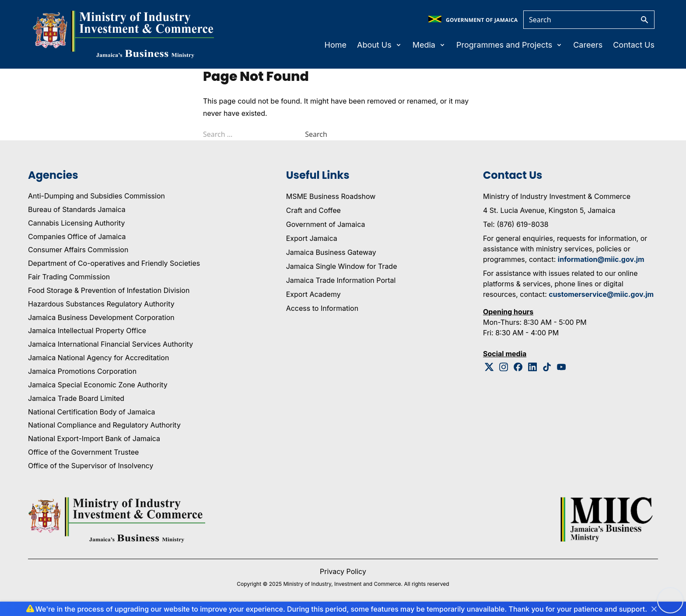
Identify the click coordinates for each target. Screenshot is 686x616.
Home (336, 45)
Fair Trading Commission (69, 277)
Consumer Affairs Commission (78, 250)
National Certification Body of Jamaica (91, 412)
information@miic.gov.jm (601, 259)
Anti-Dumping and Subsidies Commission (96, 196)
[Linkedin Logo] (533, 367)
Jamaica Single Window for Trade (342, 266)
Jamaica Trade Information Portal (341, 280)
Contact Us (634, 45)
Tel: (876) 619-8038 (516, 224)
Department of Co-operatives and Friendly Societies (114, 263)
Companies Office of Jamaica (77, 237)
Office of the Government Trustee (83, 452)
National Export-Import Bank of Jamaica (94, 439)
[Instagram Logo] (504, 367)
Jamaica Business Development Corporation (101, 317)
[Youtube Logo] (562, 367)
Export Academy (313, 294)
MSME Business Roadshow (331, 196)
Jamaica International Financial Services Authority (110, 344)
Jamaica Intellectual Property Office (87, 331)
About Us (380, 45)
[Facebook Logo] (518, 367)
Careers (588, 45)
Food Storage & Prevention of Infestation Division (109, 290)
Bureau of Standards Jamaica (77, 209)
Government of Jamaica (326, 224)
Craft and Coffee (313, 210)
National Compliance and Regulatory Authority (104, 425)
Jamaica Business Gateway (331, 252)
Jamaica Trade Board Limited (76, 398)
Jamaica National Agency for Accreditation (98, 358)
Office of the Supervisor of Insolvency (91, 466)
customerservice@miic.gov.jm (601, 294)
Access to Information (322, 308)
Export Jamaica (312, 238)
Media (429, 45)
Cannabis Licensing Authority (77, 223)
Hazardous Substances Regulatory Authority (101, 304)
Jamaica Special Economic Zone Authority (98, 385)
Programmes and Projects (509, 45)
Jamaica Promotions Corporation (82, 371)
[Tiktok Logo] (547, 367)
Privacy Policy (343, 571)
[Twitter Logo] (489, 367)
